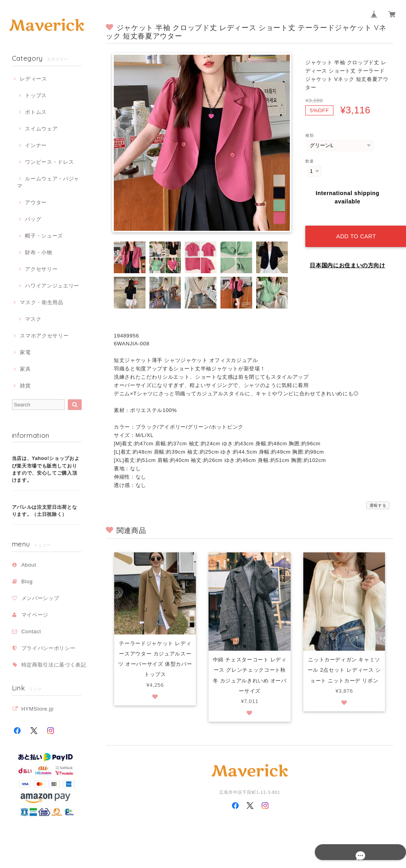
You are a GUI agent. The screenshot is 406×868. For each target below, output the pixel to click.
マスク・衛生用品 (41, 302)
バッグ (33, 219)
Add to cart (353, 229)
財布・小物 (38, 252)
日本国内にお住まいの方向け (348, 258)
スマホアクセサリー (44, 336)
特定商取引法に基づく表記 (54, 665)
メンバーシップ (40, 598)
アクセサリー (41, 269)
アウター (36, 202)
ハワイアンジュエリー (52, 286)
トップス (36, 95)
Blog (27, 582)
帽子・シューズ (44, 236)
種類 (309, 135)
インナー (36, 145)
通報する (378, 505)
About (29, 565)
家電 (25, 352)
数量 (309, 161)
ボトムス (36, 112)
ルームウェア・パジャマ (48, 182)
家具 (25, 369)
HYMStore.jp (38, 709)
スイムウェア (41, 129)
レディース (33, 79)
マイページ (35, 615)
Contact (31, 631)
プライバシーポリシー (49, 648)
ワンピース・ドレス (49, 162)
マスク (33, 319)
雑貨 (25, 386)
